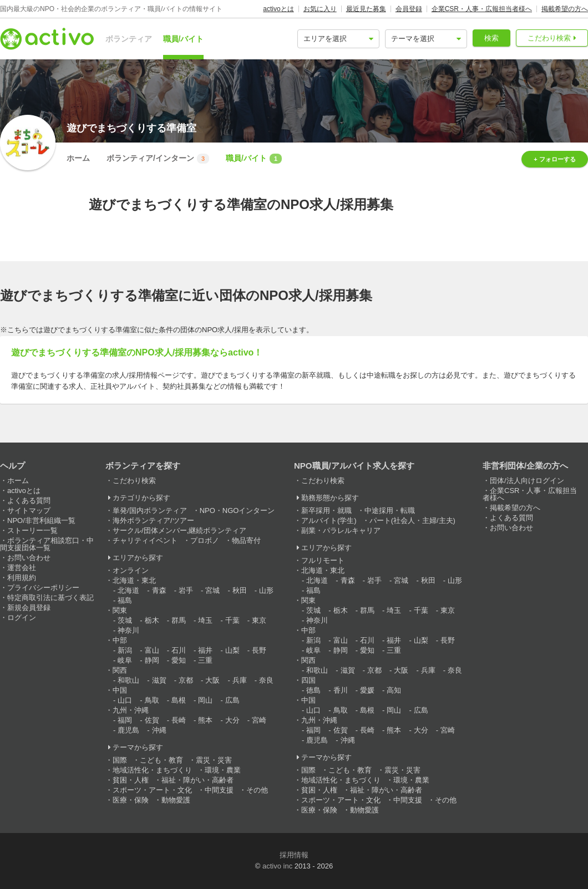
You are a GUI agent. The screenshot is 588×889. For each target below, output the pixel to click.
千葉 (232, 620)
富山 (152, 650)
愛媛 (367, 690)
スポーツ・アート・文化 (152, 790)
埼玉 (205, 620)
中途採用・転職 (390, 510)
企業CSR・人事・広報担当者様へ (482, 9)
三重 (205, 660)
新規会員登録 (29, 608)
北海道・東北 (134, 580)
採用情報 (294, 855)
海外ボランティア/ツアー (153, 520)
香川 (341, 690)
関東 (120, 610)
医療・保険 (131, 800)
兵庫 (240, 680)
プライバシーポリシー (43, 588)
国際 (120, 760)
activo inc (277, 866)
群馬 (179, 620)
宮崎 (259, 720)
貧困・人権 (131, 780)
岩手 (186, 590)
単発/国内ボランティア (150, 510)
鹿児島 (128, 730)
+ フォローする (554, 159)
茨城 (125, 620)
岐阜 (125, 660)
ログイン (22, 618)
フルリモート (323, 560)
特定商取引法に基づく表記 (50, 598)
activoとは (278, 9)
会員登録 (409, 9)
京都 (186, 680)
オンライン (131, 570)
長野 (259, 650)
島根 (179, 700)
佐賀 (152, 720)
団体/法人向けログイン (527, 481)
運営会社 (22, 568)
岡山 (205, 700)
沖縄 (159, 730)
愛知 (179, 660)
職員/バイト (184, 39)
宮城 (212, 590)
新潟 (125, 650)
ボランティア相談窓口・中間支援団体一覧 (47, 544)
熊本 (205, 720)
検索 (491, 38)
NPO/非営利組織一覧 (41, 520)
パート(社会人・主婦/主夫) (412, 520)
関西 (120, 670)
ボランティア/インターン (158, 159)
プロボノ (205, 540)
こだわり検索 (549, 38)
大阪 (212, 680)
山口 (125, 700)
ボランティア (129, 39)
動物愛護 (176, 800)
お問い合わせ (29, 558)
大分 (232, 720)
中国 (120, 690)
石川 (179, 650)
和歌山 (128, 680)
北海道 (128, 590)
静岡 (152, 660)
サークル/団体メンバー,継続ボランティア (179, 530)
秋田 (240, 590)
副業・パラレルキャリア (341, 530)
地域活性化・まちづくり (152, 770)
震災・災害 (214, 760)
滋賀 (159, 680)
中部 (120, 640)
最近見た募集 (366, 9)
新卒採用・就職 (326, 510)
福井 (205, 650)
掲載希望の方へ (565, 9)
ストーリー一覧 (32, 530)
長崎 (179, 720)
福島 (125, 600)
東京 (259, 620)
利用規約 (22, 578)
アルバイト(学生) (329, 520)
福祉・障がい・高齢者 (197, 780)
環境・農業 (223, 770)
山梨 (232, 650)
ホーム (78, 158)
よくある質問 (29, 501)
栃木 (152, 620)
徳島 (313, 690)
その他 (257, 790)
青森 (159, 590)
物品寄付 (246, 540)
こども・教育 (161, 760)
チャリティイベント (145, 540)
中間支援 (219, 790)
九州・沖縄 (131, 710)
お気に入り (320, 9)
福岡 (125, 720)
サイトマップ (29, 510)
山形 (266, 590)
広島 (232, 700)
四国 (308, 680)
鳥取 (152, 700)
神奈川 (128, 630)
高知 (394, 690)
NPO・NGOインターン (237, 510)
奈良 (266, 680)
